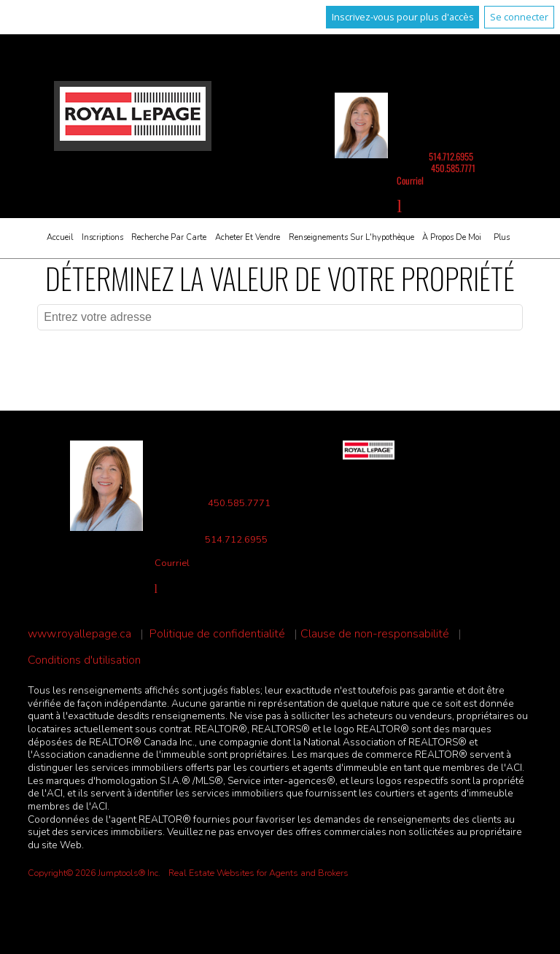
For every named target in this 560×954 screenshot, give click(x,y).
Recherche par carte (169, 237)
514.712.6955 (451, 156)
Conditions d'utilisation (84, 660)
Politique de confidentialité (217, 634)
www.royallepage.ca (79, 634)
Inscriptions (102, 237)
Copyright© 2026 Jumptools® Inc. (94, 873)
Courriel (410, 181)
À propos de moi (452, 237)
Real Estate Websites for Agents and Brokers (258, 873)
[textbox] (280, 317)
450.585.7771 (453, 168)
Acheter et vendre (248, 237)
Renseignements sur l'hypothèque (351, 237)
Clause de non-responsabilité (375, 634)
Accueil (60, 237)
